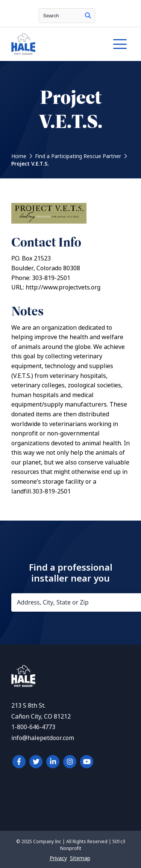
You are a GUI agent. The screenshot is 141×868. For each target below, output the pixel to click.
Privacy (58, 858)
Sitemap (80, 858)
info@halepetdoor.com (43, 738)
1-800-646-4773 (33, 727)
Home (19, 156)
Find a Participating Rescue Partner (78, 156)
